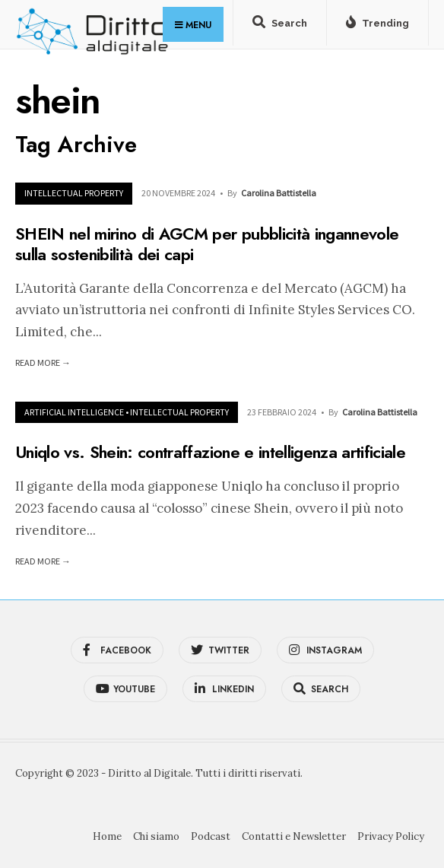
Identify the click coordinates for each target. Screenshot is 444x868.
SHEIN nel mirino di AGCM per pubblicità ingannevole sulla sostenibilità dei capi (207, 243)
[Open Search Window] (280, 26)
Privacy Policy (391, 836)
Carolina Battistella (279, 193)
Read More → (43, 362)
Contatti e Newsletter (294, 836)
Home (107, 836)
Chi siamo (156, 836)
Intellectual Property (74, 193)
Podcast (211, 836)
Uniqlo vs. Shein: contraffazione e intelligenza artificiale (210, 452)
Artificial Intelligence (74, 412)
